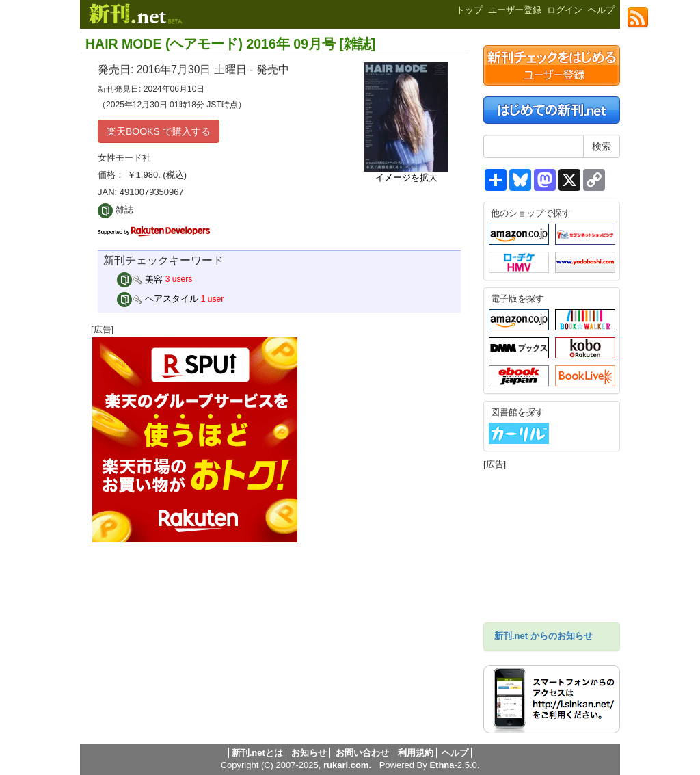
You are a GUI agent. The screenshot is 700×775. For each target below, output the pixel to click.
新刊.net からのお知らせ (543, 636)
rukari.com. (347, 765)
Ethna (442, 765)
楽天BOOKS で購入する (159, 131)
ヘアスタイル (158, 299)
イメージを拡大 (406, 178)
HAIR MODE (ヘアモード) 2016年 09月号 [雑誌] (230, 44)
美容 (140, 279)
